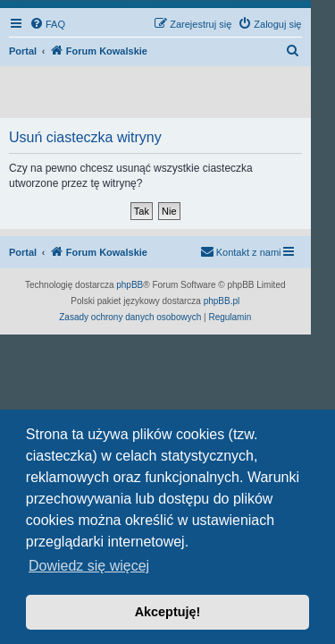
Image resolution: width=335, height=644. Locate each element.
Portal (23, 51)
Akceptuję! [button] (168, 612)
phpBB (130, 285)
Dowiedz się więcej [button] (89, 566)
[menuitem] (47, 24)
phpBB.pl (222, 301)
